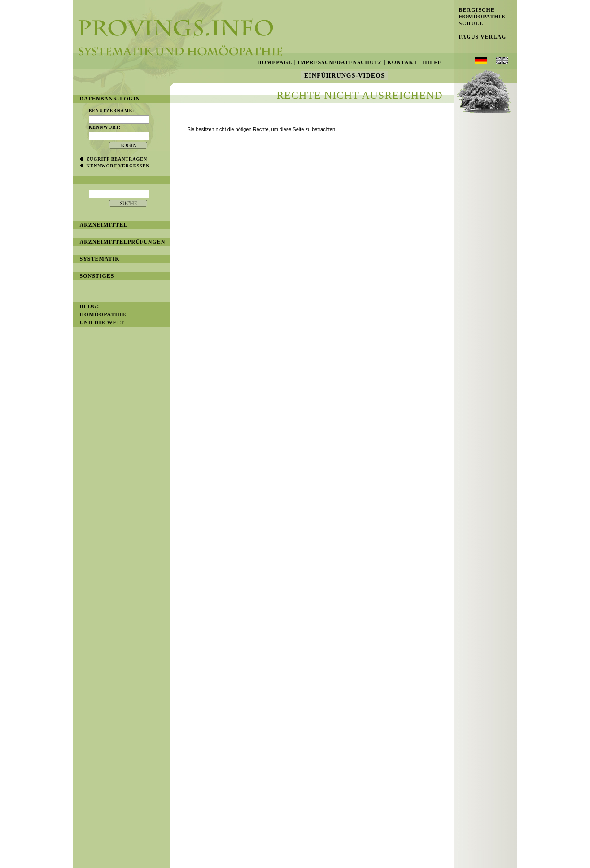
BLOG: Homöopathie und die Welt (103, 314)
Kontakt (402, 62)
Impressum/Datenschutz (340, 62)
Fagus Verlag (480, 37)
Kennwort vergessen (118, 166)
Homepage (275, 62)
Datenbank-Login (110, 99)
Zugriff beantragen (117, 159)
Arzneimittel (104, 225)
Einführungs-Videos (345, 76)
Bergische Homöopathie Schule (480, 17)
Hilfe (432, 62)
